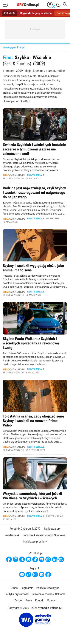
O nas (14, 588)
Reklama (60, 594)
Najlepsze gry (52, 529)
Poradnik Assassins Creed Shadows (44, 535)
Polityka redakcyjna (48, 588)
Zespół (18, 600)
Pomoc (51, 600)
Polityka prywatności (17, 594)
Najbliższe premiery (35, 541)
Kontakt (40, 600)
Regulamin (27, 588)
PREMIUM (10, 13)
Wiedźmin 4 (12, 535)
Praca (29, 600)
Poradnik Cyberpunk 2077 (25, 529)
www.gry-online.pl (14, 47)
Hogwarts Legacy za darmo (36, 13)
